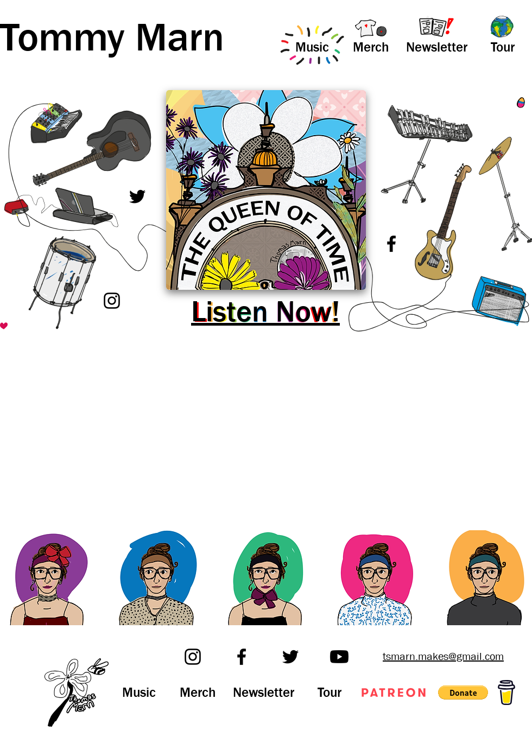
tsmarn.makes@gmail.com (443, 656)
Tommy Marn (112, 38)
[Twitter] (137, 196)
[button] (463, 693)
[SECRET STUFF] (28, 319)
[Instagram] (112, 301)
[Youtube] (339, 657)
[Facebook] (391, 244)
